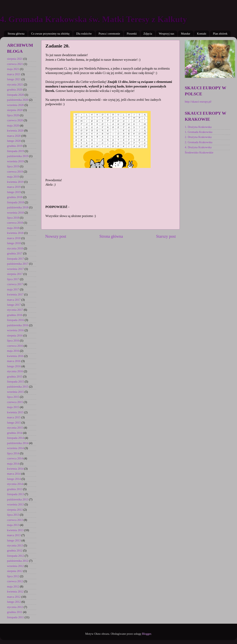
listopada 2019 (15, 151)
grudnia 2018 (15, 197)
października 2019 (18, 156)
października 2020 (18, 100)
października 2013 (18, 499)
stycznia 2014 (15, 484)
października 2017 (18, 264)
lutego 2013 (14, 540)
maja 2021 (13, 69)
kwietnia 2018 (15, 233)
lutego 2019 (14, 192)
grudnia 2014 (15, 433)
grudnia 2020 (15, 90)
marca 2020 (14, 136)
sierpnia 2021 (15, 59)
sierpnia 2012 (15, 571)
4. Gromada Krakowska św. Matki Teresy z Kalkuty (93, 19)
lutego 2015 (14, 423)
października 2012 (18, 561)
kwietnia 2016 (15, 356)
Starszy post (166, 236)
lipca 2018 (13, 218)
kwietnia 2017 (15, 294)
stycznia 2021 (15, 84)
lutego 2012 (14, 602)
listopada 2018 (15, 202)
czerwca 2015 (15, 402)
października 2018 (18, 207)
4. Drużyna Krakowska (198, 147)
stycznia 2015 (15, 428)
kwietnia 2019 (15, 182)
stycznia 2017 (15, 310)
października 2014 (18, 443)
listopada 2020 (15, 95)
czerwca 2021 (15, 64)
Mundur (186, 34)
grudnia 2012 (15, 550)
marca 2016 (14, 361)
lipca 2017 (13, 279)
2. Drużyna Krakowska (198, 137)
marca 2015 (14, 417)
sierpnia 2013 (15, 510)
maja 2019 (13, 177)
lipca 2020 (13, 115)
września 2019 (15, 161)
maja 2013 (13, 525)
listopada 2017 (15, 259)
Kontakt (201, 34)
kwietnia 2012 (15, 592)
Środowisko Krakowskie (199, 152)
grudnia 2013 (15, 489)
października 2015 (18, 387)
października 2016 (18, 325)
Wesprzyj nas (167, 34)
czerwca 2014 (15, 458)
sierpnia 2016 (15, 335)
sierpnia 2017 (15, 274)
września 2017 (15, 269)
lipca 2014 (13, 453)
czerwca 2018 (15, 223)
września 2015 (15, 392)
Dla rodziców (84, 34)
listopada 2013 (15, 494)
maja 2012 (13, 586)
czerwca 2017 (15, 284)
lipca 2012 (13, 576)
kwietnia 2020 (15, 131)
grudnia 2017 (15, 253)
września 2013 (15, 504)
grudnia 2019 (15, 146)
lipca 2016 (13, 341)
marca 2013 (14, 535)
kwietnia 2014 (15, 469)
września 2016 (15, 330)
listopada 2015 (15, 382)
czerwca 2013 (15, 520)
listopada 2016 (15, 320)
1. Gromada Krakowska (199, 132)
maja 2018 (13, 228)
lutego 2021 (14, 79)
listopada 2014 (15, 438)
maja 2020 (13, 126)
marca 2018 (14, 238)
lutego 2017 (14, 305)
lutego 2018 (14, 243)
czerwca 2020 (15, 120)
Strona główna (16, 34)
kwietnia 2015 (15, 412)
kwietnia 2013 (15, 530)
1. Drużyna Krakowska (198, 127)
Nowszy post (56, 236)
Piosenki (132, 34)
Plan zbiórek (220, 34)
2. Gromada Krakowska (199, 142)
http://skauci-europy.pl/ (198, 102)
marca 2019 (14, 187)
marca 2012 (14, 597)
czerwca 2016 (15, 346)
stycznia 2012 (15, 607)
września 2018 (15, 213)
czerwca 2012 (15, 581)
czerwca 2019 (15, 172)
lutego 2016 (14, 366)
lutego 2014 (14, 479)
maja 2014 (13, 464)
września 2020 (15, 105)
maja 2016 (13, 351)
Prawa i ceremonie (109, 34)
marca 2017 (14, 300)
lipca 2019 (13, 166)
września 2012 (15, 566)
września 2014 (15, 448)
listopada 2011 (15, 617)
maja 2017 (13, 289)
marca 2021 (14, 74)
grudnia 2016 (15, 315)
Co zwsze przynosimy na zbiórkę (50, 34)
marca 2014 (14, 474)
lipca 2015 (13, 397)
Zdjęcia (148, 34)
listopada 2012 (15, 556)
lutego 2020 (14, 141)
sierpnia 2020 (15, 110)
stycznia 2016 (15, 371)
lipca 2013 (13, 515)
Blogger (147, 634)
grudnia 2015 (15, 377)
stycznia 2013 (15, 545)
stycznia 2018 (15, 248)
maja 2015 (13, 407)
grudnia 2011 (15, 612)
